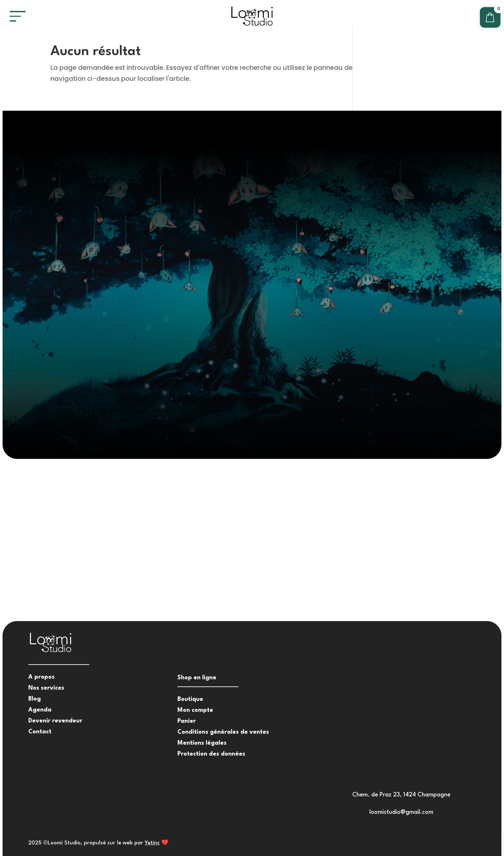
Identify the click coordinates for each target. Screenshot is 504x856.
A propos (41, 677)
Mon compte (195, 710)
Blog (35, 699)
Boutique (190, 699)
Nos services (46, 688)
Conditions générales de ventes (223, 732)
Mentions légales (202, 743)
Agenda (40, 710)
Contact (40, 732)
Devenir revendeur (55, 721)
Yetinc (152, 843)
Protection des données (211, 754)
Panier (187, 721)
